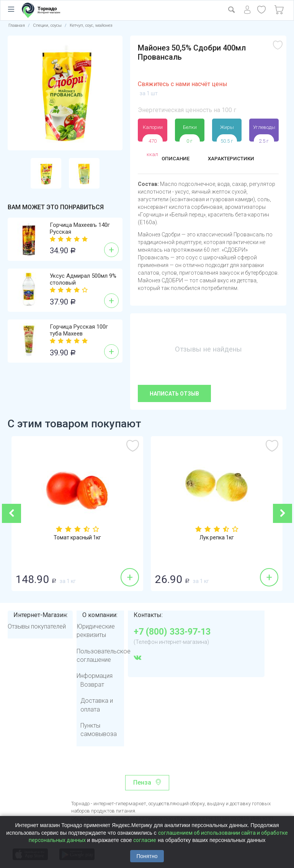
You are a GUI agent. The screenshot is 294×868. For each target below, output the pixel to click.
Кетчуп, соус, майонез (91, 25)
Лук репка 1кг (217, 538)
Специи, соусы (47, 25)
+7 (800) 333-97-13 (172, 632)
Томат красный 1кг (77, 538)
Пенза (142, 783)
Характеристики (234, 159)
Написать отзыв (174, 394)
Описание (172, 159)
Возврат (92, 685)
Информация (95, 676)
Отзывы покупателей (37, 626)
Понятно (147, 856)
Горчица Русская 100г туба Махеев (79, 330)
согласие (145, 840)
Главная (17, 25)
